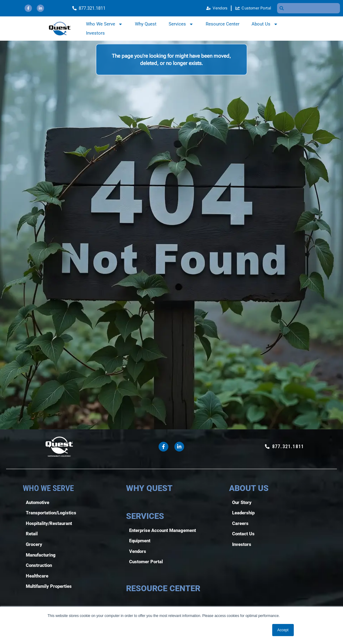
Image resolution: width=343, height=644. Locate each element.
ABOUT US (249, 488)
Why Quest (146, 24)
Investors (95, 33)
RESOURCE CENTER (163, 588)
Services (181, 24)
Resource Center (223, 24)
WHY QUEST (149, 488)
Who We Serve (104, 24)
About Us (265, 24)
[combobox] (309, 8)
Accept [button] (283, 630)
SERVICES (145, 516)
